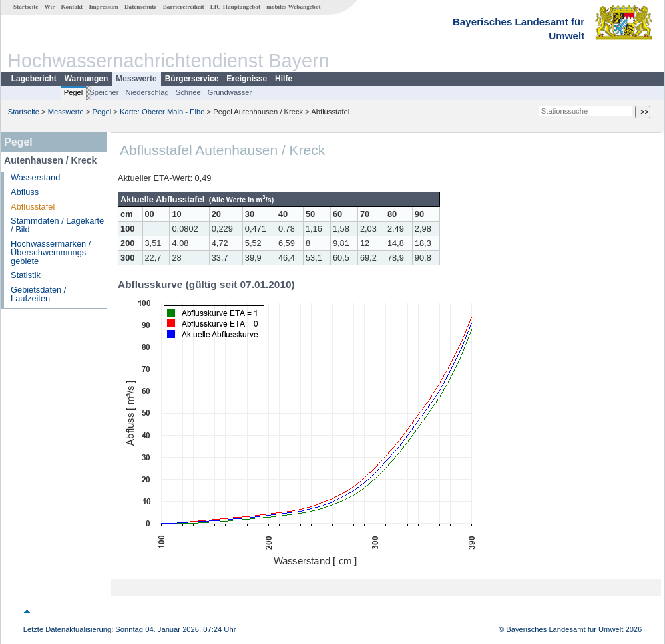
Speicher (104, 92)
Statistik (26, 275)
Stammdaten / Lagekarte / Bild (57, 225)
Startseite (26, 7)
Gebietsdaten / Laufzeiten (38, 294)
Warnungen (87, 79)
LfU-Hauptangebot (235, 7)
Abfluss (25, 192)
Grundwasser (230, 92)
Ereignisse (247, 79)
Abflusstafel (33, 207)
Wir (50, 7)
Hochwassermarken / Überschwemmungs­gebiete (51, 252)
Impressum (103, 7)
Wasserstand (35, 177)
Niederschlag (147, 92)
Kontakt (72, 7)
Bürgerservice (192, 79)
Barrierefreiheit (184, 7)
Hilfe (284, 79)
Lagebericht (34, 79)
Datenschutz (141, 7)
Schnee (188, 92)
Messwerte (136, 79)
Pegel (74, 92)
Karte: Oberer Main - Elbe (162, 112)
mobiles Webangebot (293, 7)
